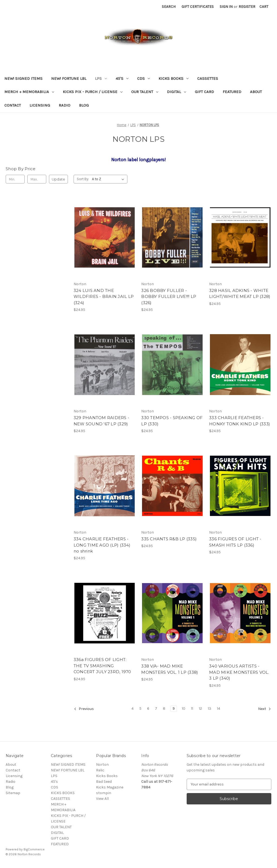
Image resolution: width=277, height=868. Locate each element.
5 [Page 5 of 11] (140, 708)
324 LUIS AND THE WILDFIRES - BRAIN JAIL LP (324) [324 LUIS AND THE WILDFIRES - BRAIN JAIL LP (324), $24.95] (104, 297)
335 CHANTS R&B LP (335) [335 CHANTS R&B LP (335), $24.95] (169, 539)
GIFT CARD (204, 92)
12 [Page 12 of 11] (200, 708)
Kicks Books (107, 776)
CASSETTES (208, 78)
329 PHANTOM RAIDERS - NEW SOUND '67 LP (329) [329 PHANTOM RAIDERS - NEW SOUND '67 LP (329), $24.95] (101, 421)
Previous (84, 709)
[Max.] (37, 179)
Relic (100, 770)
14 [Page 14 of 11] (219, 708)
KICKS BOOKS (174, 78)
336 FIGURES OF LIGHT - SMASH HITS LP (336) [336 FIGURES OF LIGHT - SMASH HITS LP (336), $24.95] (235, 542)
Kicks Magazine (110, 787)
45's (122, 78)
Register (247, 7)
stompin (104, 793)
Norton (102, 765)
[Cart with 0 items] (264, 7)
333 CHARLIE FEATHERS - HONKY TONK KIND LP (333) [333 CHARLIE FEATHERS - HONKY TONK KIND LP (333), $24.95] (240, 421)
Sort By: (83, 179)
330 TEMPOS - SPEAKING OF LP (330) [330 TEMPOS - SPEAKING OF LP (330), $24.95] (172, 421)
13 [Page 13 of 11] (210, 708)
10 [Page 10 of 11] (184, 708)
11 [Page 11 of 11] (192, 708)
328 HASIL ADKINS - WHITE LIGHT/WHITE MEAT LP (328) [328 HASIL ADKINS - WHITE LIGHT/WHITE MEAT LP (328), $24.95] (240, 294)
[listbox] (109, 179)
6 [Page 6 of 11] (148, 708)
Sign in (226, 7)
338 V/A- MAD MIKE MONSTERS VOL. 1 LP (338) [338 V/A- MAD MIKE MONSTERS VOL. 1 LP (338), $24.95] (170, 669)
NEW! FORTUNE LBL (69, 78)
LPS (101, 78)
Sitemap (13, 793)
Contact (13, 105)
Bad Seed (104, 782)
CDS (144, 78)
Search (169, 7)
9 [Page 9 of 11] (174, 708)
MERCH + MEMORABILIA (29, 92)
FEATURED (232, 92)
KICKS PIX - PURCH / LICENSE (93, 92)
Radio (65, 105)
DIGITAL (177, 92)
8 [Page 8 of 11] (164, 708)
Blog (84, 105)
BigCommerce (34, 849)
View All (102, 799)
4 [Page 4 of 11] (133, 708)
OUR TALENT (145, 92)
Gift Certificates (198, 7)
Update (58, 179)
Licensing (40, 105)
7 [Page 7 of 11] (156, 708)
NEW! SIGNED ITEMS (23, 78)
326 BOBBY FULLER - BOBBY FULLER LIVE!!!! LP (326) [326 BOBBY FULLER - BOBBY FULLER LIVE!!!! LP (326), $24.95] (169, 297)
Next (265, 709)
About (256, 92)
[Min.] (15, 179)
